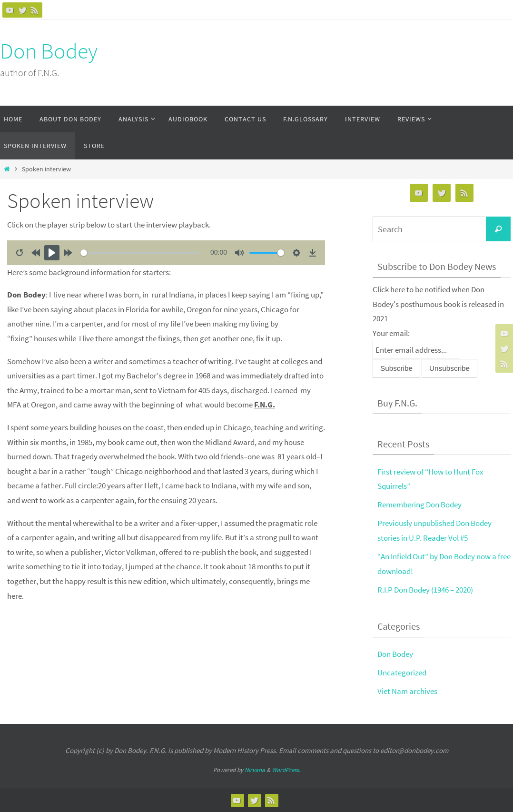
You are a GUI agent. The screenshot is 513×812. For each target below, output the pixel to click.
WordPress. (286, 770)
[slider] (140, 253)
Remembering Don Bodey (419, 505)
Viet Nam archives (407, 691)
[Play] (52, 253)
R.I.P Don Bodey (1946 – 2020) (425, 590)
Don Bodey (49, 51)
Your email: (391, 333)
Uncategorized (402, 673)
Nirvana (255, 770)
